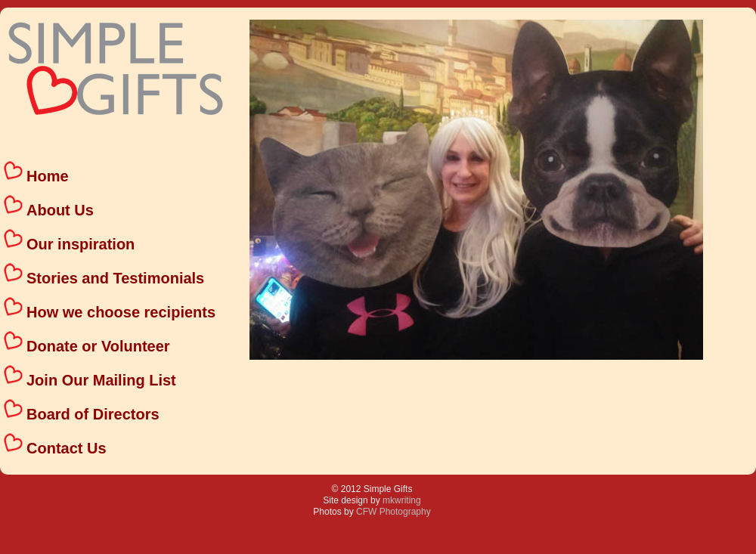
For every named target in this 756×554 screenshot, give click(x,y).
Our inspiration (81, 244)
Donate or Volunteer (98, 346)
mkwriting (402, 500)
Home (48, 176)
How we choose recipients (121, 312)
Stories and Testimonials (115, 278)
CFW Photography (393, 512)
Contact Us (67, 448)
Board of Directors (93, 414)
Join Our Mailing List (101, 380)
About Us (60, 210)
